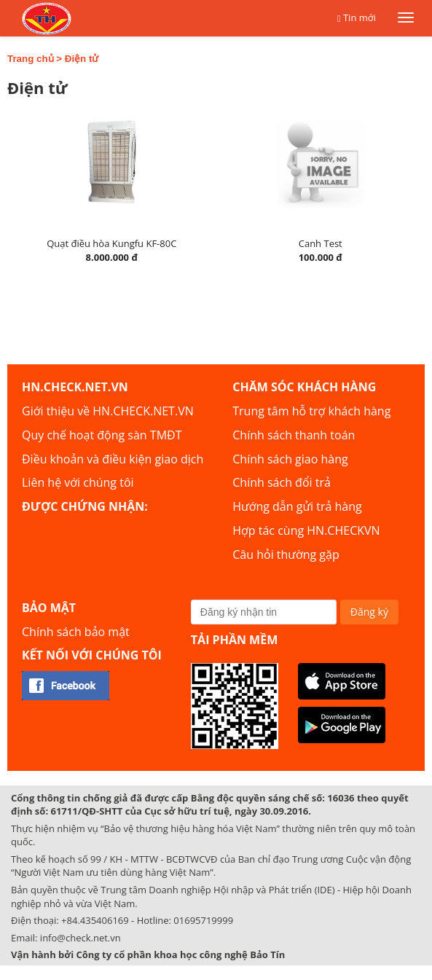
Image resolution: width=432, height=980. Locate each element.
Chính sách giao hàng (290, 459)
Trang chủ (31, 59)
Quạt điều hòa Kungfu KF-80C (111, 243)
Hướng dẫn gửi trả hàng (297, 506)
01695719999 (203, 920)
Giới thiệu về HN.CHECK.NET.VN (108, 411)
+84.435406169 (95, 920)
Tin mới (360, 17)
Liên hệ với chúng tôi (78, 482)
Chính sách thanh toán (294, 435)
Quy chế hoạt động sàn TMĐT (102, 435)
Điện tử (82, 59)
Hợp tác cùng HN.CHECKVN (306, 530)
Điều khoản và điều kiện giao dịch (113, 459)
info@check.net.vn (80, 938)
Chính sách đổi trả (282, 482)
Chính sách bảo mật (76, 632)
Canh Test (321, 243)
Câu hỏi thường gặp (286, 554)
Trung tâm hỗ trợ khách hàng (311, 411)
